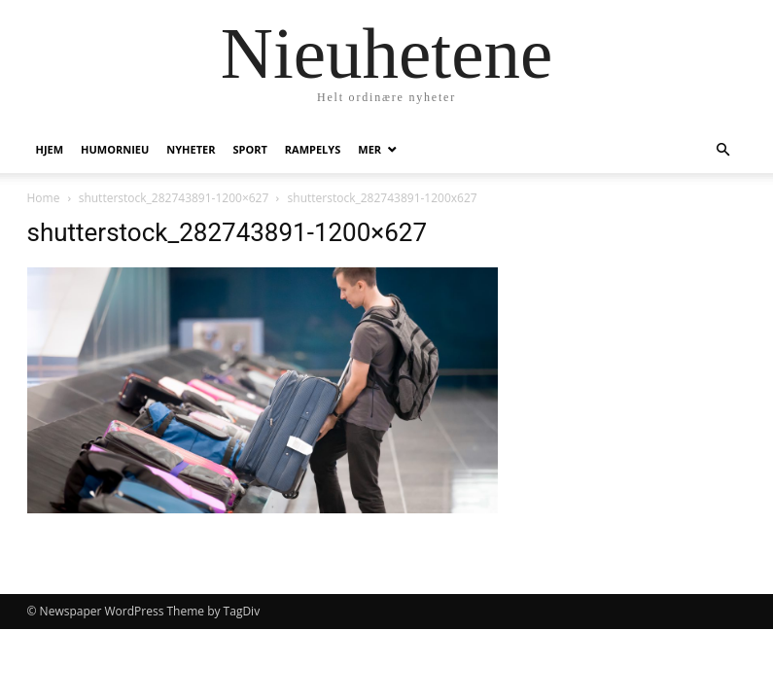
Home (44, 198)
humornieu (115, 149)
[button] (723, 150)
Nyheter (191, 149)
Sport (249, 149)
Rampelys (313, 149)
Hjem (50, 149)
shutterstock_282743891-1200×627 (174, 198)
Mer (369, 149)
